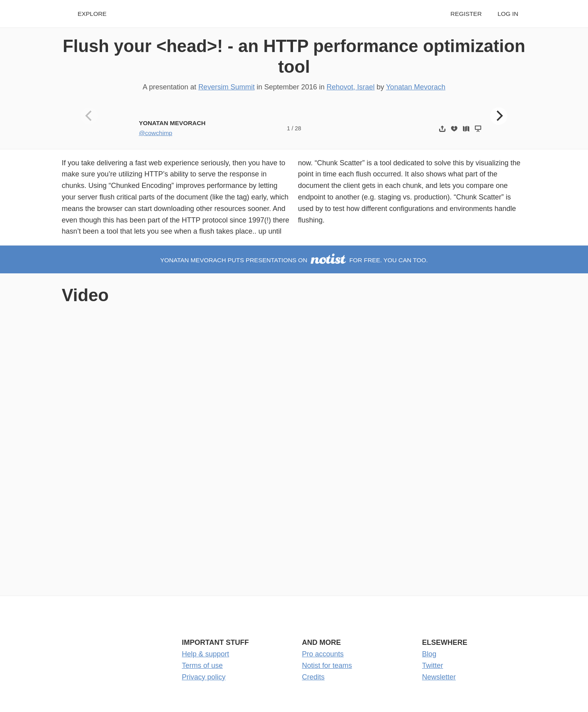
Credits (313, 677)
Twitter (433, 666)
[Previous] (89, 116)
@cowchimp (156, 133)
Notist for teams (327, 666)
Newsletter (439, 677)
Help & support (205, 654)
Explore (92, 14)
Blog (429, 654)
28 (298, 128)
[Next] (499, 116)
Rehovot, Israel (351, 87)
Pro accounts (323, 654)
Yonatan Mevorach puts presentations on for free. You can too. (294, 260)
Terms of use (202, 666)
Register (466, 14)
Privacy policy (204, 677)
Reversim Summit (226, 87)
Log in (508, 14)
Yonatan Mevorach (415, 87)
